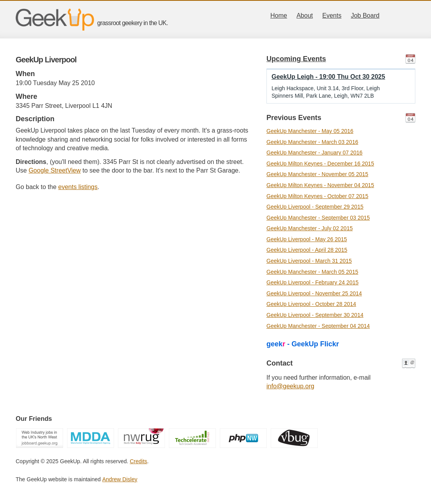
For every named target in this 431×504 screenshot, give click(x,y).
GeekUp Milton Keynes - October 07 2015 (317, 196)
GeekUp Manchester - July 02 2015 (310, 228)
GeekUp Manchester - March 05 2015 (312, 272)
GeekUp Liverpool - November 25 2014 (314, 293)
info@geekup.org (290, 386)
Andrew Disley (120, 479)
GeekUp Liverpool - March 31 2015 (309, 261)
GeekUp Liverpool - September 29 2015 (315, 207)
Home (279, 15)
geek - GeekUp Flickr (303, 344)
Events (332, 15)
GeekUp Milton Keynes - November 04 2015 (320, 185)
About (305, 15)
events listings (78, 187)
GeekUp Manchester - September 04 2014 (318, 326)
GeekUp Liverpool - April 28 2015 (307, 250)
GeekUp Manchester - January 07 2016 (314, 153)
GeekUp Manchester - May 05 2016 (310, 131)
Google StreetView (55, 170)
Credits (138, 461)
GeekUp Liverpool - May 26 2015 (307, 239)
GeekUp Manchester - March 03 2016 (312, 142)
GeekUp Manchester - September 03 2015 (318, 218)
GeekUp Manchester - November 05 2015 (317, 174)
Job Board (365, 15)
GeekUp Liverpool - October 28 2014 (311, 304)
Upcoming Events (296, 59)
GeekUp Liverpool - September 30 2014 (315, 315)
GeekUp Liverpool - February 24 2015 (312, 282)
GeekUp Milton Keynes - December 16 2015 (320, 164)
